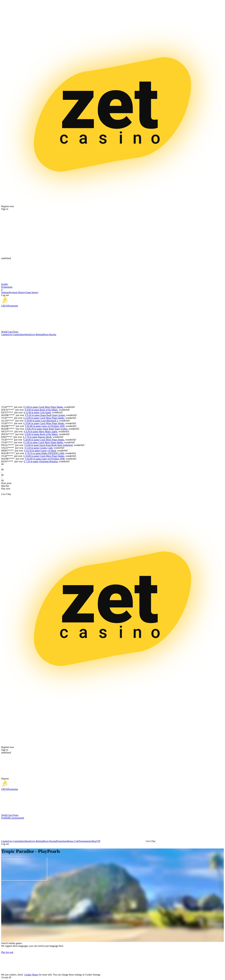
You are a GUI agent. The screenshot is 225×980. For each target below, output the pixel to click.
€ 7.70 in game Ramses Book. (38, 437)
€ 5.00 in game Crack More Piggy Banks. (44, 407)
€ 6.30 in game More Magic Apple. (41, 431)
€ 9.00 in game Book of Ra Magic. (42, 410)
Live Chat (6, 494)
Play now (6, 489)
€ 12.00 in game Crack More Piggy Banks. (44, 418)
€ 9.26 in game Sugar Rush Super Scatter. (45, 415)
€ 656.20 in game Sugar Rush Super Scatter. (47, 429)
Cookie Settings (93, 975)
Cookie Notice (31, 975)
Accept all (6, 977)
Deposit (5, 779)
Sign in (5, 209)
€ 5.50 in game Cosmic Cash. (39, 448)
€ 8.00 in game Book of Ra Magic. (42, 434)
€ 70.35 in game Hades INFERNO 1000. (45, 453)
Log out (5, 295)
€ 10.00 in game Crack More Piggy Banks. (44, 423)
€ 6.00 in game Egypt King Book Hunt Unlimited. (49, 445)
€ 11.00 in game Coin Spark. (38, 412)
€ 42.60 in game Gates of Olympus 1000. (45, 459)
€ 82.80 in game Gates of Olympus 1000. (45, 426)
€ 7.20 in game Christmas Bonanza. (41, 461)
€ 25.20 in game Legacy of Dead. (40, 451)
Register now (8, 206)
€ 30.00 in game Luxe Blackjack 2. (42, 421)
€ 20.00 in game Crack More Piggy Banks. (44, 440)
